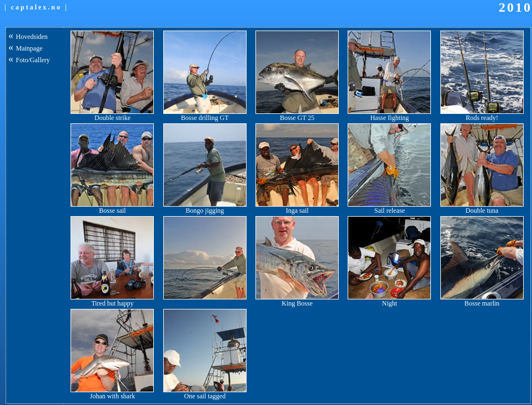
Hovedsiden (32, 37)
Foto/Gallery (33, 60)
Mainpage (29, 48)
